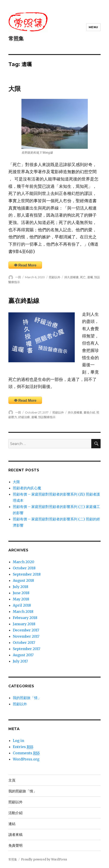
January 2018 (24, 624)
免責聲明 (15, 845)
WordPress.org (26, 759)
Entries (23, 747)
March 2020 (24, 562)
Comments (26, 753)
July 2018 (21, 587)
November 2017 (26, 636)
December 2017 (26, 630)
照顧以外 (55, 277)
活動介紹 (15, 813)
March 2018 (23, 611)
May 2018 (21, 599)
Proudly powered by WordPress (44, 859)
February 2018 (25, 618)
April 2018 (22, 605)
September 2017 (27, 649)
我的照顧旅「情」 (27, 698)
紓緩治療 (24, 417)
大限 (15, 89)
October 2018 (24, 568)
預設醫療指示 (47, 417)
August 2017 (23, 655)
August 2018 (23, 580)
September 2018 (27, 574)
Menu (93, 27)
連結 (12, 824)
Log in (18, 741)
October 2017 (24, 643)
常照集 (16, 39)
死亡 (83, 277)
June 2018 (21, 593)
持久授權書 (72, 277)
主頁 (12, 780)
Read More (27, 265)
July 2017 (20, 661)
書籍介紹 (89, 412)
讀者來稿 (15, 835)
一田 (18, 277)
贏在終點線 (24, 301)
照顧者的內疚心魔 (27, 488)
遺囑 (90, 277)
